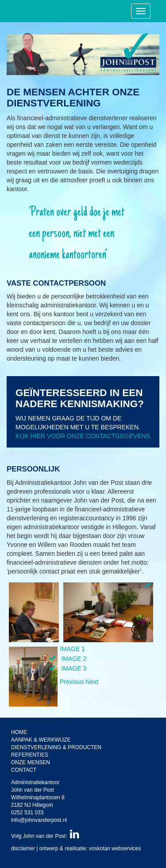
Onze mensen (31, 762)
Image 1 (72, 649)
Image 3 (74, 668)
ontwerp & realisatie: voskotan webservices (90, 848)
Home (19, 732)
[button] (73, 682)
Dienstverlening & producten (56, 747)
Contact (24, 770)
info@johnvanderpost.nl (39, 820)
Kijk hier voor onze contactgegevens (83, 436)
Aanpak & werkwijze (41, 740)
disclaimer (23, 848)
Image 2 (74, 659)
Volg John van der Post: (45, 836)
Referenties (30, 755)
